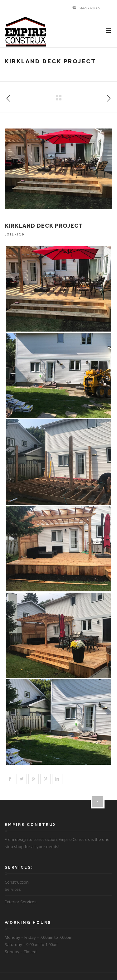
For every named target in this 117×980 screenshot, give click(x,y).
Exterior (15, 234)
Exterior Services (21, 902)
